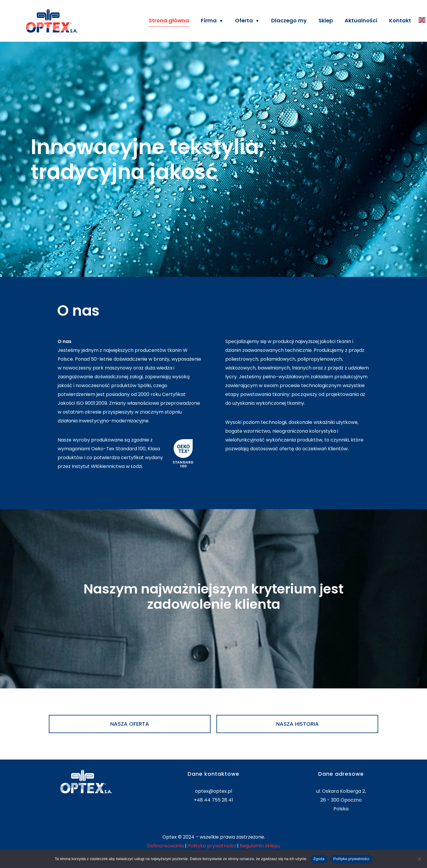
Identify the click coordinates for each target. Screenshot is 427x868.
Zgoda (319, 859)
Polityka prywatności (212, 846)
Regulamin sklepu (260, 846)
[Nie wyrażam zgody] (420, 859)
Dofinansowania (165, 846)
